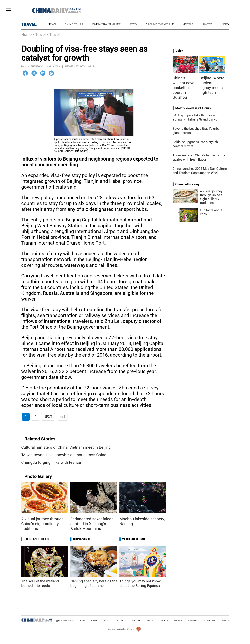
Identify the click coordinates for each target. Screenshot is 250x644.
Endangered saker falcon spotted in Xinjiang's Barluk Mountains (92, 524)
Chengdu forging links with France (51, 462)
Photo (207, 24)
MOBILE (225, 621)
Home (26, 35)
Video (225, 24)
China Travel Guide (106, 24)
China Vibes (82, 539)
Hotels (188, 24)
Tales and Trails (36, 539)
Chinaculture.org (187, 184)
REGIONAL (193, 621)
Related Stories (40, 439)
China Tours (74, 24)
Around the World (160, 24)
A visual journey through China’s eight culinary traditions (42, 524)
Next (48, 417)
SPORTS (164, 621)
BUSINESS (121, 621)
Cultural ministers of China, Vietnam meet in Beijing (66, 447)
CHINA (94, 621)
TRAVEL (29, 24)
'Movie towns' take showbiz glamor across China (64, 455)
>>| (63, 417)
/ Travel (39, 35)
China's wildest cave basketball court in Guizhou (183, 88)
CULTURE (136, 621)
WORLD (107, 621)
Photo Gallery (38, 476)
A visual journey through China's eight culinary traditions (211, 197)
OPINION (178, 621)
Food (133, 24)
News (52, 24)
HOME (82, 621)
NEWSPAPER (210, 621)
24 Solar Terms (134, 539)
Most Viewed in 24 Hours (193, 108)
